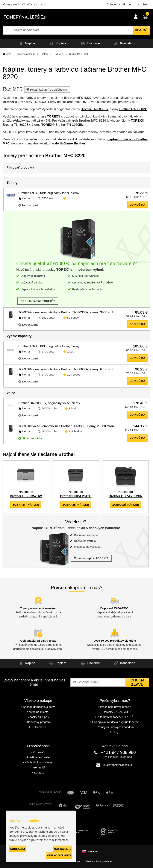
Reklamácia (39, 727)
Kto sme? (39, 752)
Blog (115, 732)
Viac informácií (59, 840)
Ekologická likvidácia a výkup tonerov (115, 722)
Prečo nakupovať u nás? (115, 707)
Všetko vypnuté (59, 855)
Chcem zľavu (137, 682)
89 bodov (73, 318)
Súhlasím (18, 849)
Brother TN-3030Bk (94, 109)
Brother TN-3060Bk (133, 109)
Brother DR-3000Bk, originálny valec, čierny (49, 403)
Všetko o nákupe (119, 4)
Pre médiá (39, 767)
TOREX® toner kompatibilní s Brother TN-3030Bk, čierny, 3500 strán (67, 312)
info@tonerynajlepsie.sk (118, 765)
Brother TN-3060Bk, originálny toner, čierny (49, 346)
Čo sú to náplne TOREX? (38, 301)
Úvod (9, 54)
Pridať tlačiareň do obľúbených (47, 89)
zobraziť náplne (26, 505)
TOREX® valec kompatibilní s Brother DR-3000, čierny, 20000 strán (66, 426)
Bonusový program (39, 722)
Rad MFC (59, 54)
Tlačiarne (90, 44)
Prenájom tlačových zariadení (115, 727)
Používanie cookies (39, 757)
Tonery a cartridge (26, 54)
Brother (44, 54)
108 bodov (74, 374)
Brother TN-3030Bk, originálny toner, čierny (49, 193)
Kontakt (143, 4)
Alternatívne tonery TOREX (115, 717)
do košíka (137, 205)
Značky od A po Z (39, 717)
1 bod (71, 198)
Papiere (57, 44)
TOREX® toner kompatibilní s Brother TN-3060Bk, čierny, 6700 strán (67, 369)
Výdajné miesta (39, 712)
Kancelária (124, 44)
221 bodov (75, 431)
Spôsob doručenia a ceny (39, 707)
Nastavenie (62, 849)
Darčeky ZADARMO (115, 712)
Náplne (26, 44)
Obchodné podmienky (39, 762)
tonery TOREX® (48, 116)
